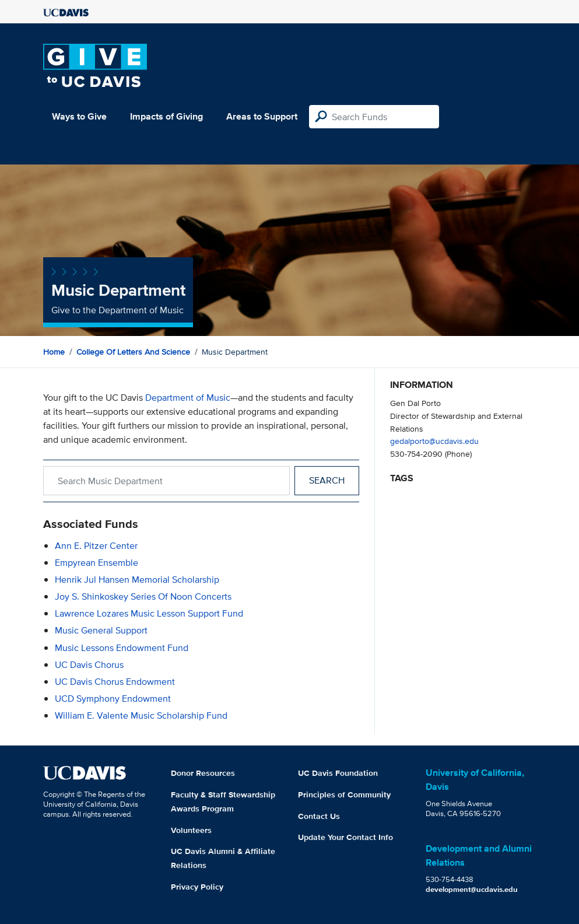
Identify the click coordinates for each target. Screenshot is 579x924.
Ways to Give (79, 116)
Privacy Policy (197, 887)
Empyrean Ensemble (96, 563)
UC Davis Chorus (89, 665)
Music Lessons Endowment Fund (122, 648)
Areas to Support (262, 116)
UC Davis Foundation (338, 773)
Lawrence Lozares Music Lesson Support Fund (149, 613)
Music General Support (101, 630)
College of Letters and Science (133, 352)
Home (54, 352)
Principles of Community (344, 794)
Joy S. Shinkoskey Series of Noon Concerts (143, 596)
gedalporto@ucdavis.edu (434, 441)
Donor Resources (203, 773)
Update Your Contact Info (345, 837)
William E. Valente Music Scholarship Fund (141, 715)
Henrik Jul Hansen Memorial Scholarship (137, 580)
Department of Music (188, 398)
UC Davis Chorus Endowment (115, 682)
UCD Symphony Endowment (113, 699)
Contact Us (319, 816)
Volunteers (191, 830)
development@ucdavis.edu (472, 889)
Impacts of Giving (166, 116)
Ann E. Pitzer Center (96, 546)
